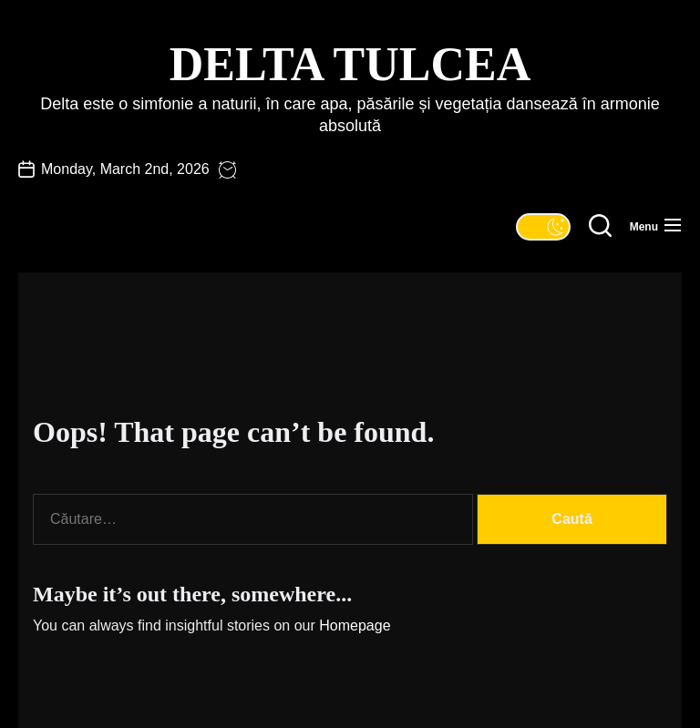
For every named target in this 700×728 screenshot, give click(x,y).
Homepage (355, 625)
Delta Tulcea (350, 64)
